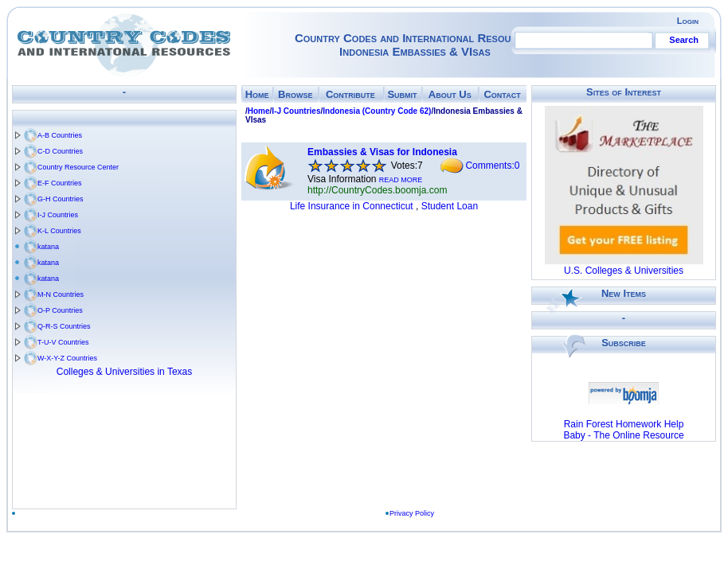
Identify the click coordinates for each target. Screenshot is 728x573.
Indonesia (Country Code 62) (377, 111)
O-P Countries (60, 310)
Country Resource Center (78, 167)
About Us (450, 94)
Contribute (350, 94)
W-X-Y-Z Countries (67, 358)
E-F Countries (60, 183)
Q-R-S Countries (64, 326)
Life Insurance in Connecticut (352, 206)
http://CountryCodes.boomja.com (377, 190)
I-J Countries (58, 215)
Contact (502, 94)
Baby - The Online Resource (623, 435)
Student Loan (450, 206)
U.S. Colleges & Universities (624, 271)
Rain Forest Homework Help (624, 424)
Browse (295, 94)
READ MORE (401, 180)
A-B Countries (60, 135)
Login (688, 21)
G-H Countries (61, 199)
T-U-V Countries (63, 342)
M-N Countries (61, 294)
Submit (402, 94)
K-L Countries (59, 231)
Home (257, 94)
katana (48, 247)
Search (684, 40)
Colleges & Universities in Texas (125, 372)
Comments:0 (492, 166)
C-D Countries (60, 151)
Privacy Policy (417, 513)
